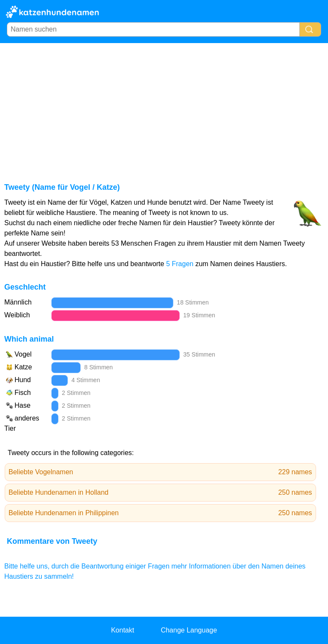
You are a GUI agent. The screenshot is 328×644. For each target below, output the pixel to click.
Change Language (189, 630)
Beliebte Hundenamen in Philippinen (160, 513)
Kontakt (123, 630)
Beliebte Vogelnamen (160, 472)
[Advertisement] (164, 107)
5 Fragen (180, 264)
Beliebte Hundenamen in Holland (160, 493)
